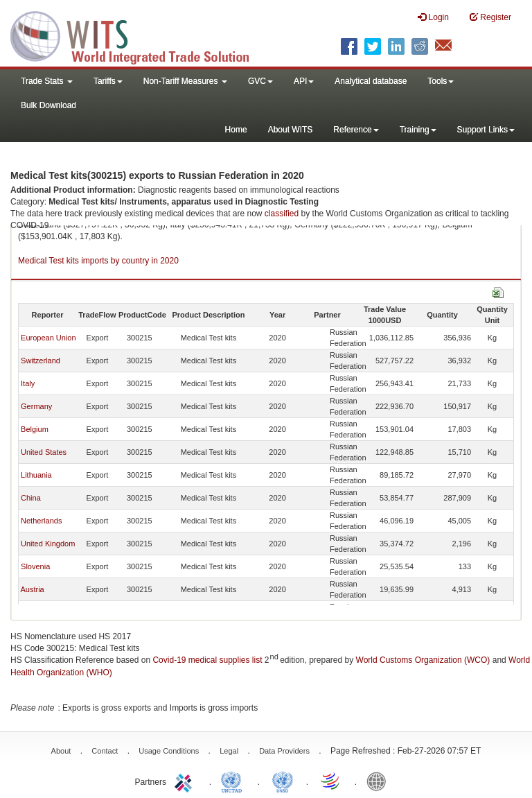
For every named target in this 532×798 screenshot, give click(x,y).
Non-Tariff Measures (185, 81)
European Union (48, 338)
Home (236, 130)
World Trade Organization (331, 781)
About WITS (291, 130)
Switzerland (41, 361)
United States (44, 452)
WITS (139, 35)
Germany (36, 406)
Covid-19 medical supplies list (207, 660)
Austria (32, 589)
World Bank (380, 781)
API (304, 81)
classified (282, 214)
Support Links (486, 130)
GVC (260, 81)
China (31, 498)
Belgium (35, 429)
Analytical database (371, 81)
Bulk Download (48, 105)
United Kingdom (48, 544)
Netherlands (41, 521)
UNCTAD (234, 781)
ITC (186, 781)
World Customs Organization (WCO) (423, 660)
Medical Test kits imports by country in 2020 (98, 261)
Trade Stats (47, 81)
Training (418, 130)
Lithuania (36, 475)
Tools (441, 81)
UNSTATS (283, 781)
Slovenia (35, 566)
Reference (356, 130)
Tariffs (108, 81)
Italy (28, 383)
